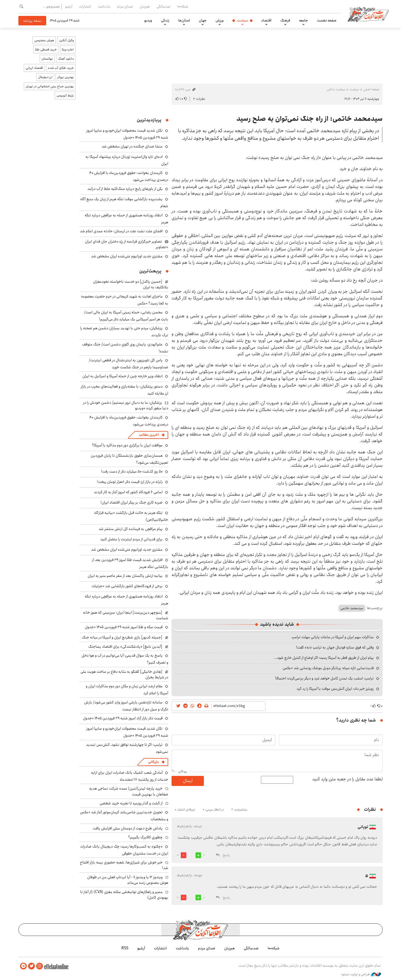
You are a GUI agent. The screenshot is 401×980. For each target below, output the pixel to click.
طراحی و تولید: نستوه (361, 974)
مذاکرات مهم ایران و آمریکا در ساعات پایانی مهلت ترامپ (333, 637)
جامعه (304, 20)
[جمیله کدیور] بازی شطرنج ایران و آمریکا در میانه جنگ (122, 637)
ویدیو (148, 20)
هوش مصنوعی (44, 40)
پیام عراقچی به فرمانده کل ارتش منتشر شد (131, 529)
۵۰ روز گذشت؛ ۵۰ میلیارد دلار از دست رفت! (132, 471)
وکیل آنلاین (66, 40)
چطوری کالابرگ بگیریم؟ (145, 837)
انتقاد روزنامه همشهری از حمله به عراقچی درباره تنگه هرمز (126, 219)
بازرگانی (153, 762)
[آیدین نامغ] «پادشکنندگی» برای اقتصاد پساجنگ (125, 647)
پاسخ (226, 855)
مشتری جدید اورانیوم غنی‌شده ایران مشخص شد (127, 256)
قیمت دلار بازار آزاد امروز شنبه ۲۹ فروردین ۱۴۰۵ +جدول (123, 718)
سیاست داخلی (336, 89)
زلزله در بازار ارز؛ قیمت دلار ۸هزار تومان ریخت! (130, 482)
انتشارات (85, 6)
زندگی (165, 20)
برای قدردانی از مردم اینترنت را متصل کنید (131, 539)
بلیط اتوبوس (65, 95)
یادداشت (104, 6)
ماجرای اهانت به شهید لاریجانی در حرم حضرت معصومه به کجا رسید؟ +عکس (125, 300)
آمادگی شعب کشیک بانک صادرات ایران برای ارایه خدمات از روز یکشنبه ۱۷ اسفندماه (130, 776)
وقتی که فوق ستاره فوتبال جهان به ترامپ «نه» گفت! (335, 647)
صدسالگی (163, 6)
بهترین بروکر (66, 77)
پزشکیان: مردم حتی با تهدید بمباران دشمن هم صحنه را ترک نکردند (124, 332)
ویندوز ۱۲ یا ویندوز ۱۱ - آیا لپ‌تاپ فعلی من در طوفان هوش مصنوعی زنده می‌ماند (128, 880)
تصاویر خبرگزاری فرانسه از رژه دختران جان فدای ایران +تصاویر (127, 244)
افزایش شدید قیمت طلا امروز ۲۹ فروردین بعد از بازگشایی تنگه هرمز (130, 563)
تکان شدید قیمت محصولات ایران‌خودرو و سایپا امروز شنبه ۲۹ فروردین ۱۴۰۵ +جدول (127, 134)
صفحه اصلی (371, 89)
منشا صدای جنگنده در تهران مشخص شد (132, 146)
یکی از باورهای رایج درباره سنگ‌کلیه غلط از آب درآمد (125, 189)
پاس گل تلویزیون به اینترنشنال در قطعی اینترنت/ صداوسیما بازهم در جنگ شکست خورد (129, 364)
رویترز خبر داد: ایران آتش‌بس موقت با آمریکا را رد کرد (335, 689)
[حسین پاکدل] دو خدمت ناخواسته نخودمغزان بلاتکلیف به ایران (131, 284)
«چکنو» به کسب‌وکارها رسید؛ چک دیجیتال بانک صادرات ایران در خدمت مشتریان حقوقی (124, 850)
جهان (203, 20)
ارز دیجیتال (45, 77)
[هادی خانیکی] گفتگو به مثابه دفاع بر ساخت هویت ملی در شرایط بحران (124, 674)
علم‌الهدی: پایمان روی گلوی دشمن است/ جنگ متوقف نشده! (125, 348)
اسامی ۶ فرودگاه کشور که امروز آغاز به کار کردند (128, 492)
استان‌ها (184, 20)
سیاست (242, 20)
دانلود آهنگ (66, 59)
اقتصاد (266, 20)
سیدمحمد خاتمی (352, 608)
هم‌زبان (145, 6)
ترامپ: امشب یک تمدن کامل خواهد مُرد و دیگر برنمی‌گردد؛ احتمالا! (324, 678)
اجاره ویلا (68, 49)
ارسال (188, 781)
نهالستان (47, 59)
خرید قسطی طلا (46, 49)
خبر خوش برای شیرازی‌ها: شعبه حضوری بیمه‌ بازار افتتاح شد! (124, 865)
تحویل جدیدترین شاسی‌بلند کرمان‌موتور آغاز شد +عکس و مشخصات (124, 816)
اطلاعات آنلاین (369, 14)
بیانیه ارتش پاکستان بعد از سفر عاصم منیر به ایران (125, 576)
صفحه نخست (327, 20)
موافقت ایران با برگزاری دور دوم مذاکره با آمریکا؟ (127, 445)
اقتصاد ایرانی (34, 68)
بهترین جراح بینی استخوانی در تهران (50, 86)
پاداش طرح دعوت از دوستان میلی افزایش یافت (128, 828)
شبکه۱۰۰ (183, 6)
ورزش (220, 20)
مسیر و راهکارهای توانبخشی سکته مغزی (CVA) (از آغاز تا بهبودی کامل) (124, 895)
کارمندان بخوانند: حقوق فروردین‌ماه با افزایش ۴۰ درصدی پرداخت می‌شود (129, 176)
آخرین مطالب (149, 435)
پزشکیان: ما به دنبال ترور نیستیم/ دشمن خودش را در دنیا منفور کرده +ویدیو (126, 405)
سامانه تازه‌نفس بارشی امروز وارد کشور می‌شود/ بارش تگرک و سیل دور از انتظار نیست (126, 706)
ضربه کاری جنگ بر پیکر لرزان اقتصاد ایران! (132, 502)
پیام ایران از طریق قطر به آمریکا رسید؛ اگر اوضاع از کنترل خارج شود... (324, 658)
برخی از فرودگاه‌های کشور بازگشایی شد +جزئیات (127, 586)
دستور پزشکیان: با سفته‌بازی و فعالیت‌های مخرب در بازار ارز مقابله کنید (124, 390)
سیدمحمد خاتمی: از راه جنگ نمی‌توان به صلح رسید (310, 119)
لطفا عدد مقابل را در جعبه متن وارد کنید (347, 779)
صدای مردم (125, 6)
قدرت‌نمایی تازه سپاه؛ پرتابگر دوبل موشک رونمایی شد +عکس (328, 668)
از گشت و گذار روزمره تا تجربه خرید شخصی (131, 803)
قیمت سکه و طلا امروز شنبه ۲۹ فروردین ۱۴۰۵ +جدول (124, 627)
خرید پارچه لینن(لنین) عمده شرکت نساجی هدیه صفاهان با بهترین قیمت (129, 791)
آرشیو (69, 6)
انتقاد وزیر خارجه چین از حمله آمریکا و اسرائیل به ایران (123, 376)
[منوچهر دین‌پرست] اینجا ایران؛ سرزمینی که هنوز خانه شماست (126, 615)
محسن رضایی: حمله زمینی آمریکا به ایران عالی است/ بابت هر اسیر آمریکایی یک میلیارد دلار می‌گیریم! (126, 316)
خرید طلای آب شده (61, 68)
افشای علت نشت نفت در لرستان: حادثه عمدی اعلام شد (121, 231)
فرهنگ (285, 20)
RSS (125, 948)
